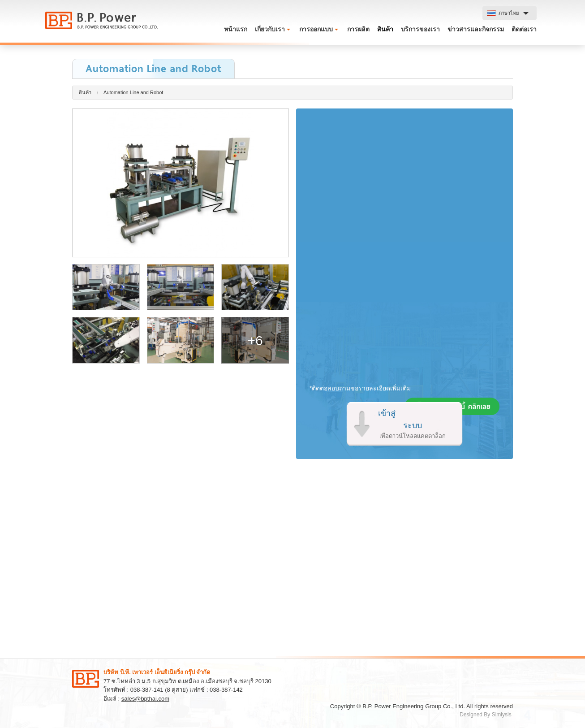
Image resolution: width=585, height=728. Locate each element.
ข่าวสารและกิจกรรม (476, 29)
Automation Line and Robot (133, 92)
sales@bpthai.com (145, 699)
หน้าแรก (236, 29)
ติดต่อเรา (524, 29)
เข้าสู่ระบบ (412, 425)
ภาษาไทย (503, 13)
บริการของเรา (420, 29)
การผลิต (358, 29)
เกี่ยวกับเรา (270, 29)
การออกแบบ (316, 29)
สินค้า (385, 29)
